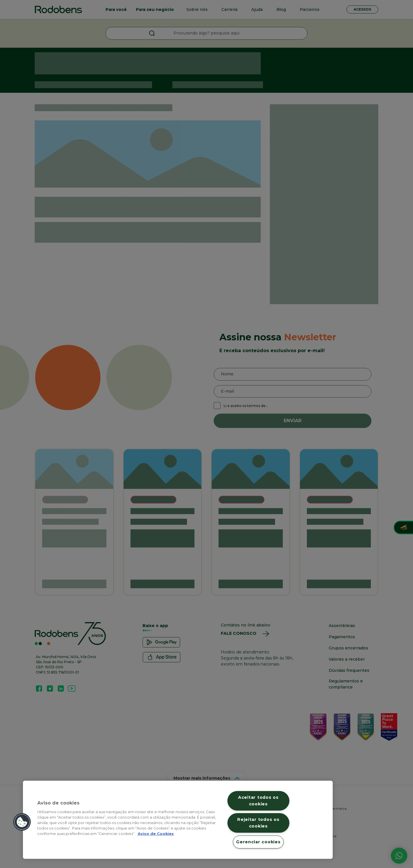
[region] (178, 820)
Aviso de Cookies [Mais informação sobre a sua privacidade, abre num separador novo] (156, 834)
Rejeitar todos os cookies (258, 823)
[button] (22, 822)
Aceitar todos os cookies (258, 801)
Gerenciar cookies (258, 842)
